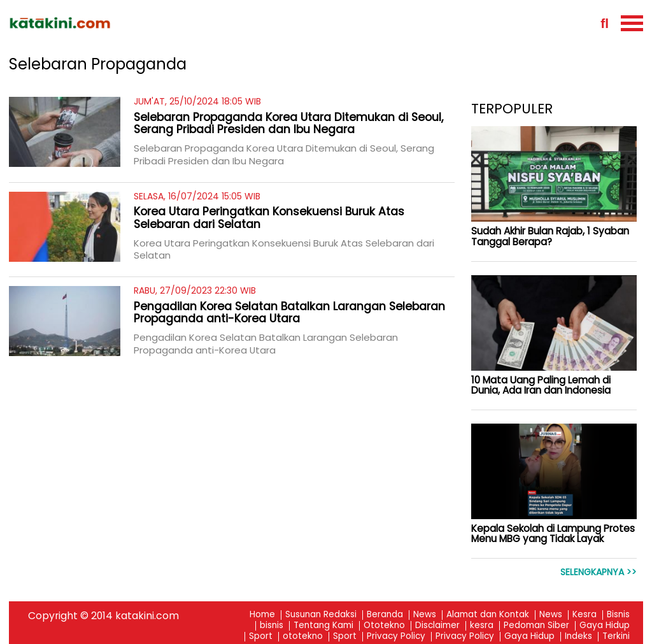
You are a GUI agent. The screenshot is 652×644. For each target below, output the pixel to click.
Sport (261, 637)
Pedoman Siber (536, 626)
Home (262, 615)
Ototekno (384, 626)
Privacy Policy (396, 637)
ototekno (303, 637)
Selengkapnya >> (599, 572)
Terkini (616, 637)
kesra (482, 626)
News (425, 615)
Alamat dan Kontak (488, 615)
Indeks (578, 637)
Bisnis (618, 615)
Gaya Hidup (605, 626)
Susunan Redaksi (321, 615)
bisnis (272, 626)
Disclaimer (437, 626)
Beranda (385, 615)
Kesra (585, 615)
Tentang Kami (323, 626)
